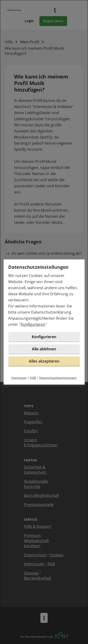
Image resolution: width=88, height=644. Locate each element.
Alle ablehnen (44, 349)
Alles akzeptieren (44, 361)
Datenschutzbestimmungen (58, 378)
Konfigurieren (33, 324)
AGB (33, 378)
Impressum (19, 378)
